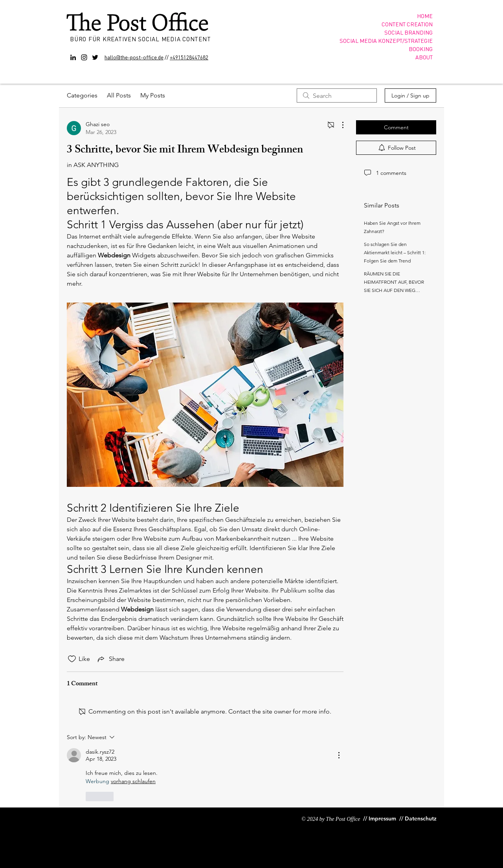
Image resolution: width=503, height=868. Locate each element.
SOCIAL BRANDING (408, 32)
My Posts (153, 95)
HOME (425, 16)
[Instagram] (84, 57)
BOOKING (421, 49)
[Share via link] (110, 659)
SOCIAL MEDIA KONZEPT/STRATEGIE (386, 40)
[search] (337, 95)
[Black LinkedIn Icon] (73, 57)
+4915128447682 (189, 57)
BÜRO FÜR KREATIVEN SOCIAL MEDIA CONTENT (141, 39)
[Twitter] (95, 57)
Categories (82, 95)
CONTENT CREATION (407, 24)
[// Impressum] (380, 819)
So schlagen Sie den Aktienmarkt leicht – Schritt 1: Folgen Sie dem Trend (395, 252)
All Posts (119, 95)
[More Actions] (339, 125)
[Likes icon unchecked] (72, 659)
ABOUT (424, 57)
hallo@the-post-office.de (134, 57)
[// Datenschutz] (419, 819)
